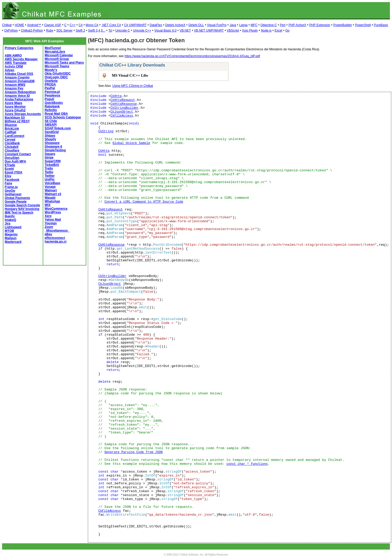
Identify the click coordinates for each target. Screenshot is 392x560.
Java (233, 25)
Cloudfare (12, 150)
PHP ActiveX (297, 25)
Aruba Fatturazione (19, 99)
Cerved (10, 140)
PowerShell (363, 25)
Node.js (266, 31)
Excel (278, 31)
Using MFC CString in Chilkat (133, 86)
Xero (48, 216)
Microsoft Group (57, 59)
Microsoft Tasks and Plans (64, 63)
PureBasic (381, 25)
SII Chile (51, 121)
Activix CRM (14, 67)
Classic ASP (53, 25)
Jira (7, 224)
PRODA (50, 85)
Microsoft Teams (57, 66)
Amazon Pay (14, 88)
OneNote (51, 81)
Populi (49, 99)
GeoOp (10, 191)
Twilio (49, 172)
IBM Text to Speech (19, 213)
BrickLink (12, 129)
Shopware (52, 143)
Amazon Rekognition (20, 92)
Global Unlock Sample (131, 143)
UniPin (50, 179)
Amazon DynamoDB (20, 81)
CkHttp (116, 96)
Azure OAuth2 (15, 110)
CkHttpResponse (124, 104)
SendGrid (52, 132)
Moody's (51, 70)
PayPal (50, 88)
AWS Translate (16, 63)
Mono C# (92, 25)
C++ (73, 25)
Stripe (49, 158)
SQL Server (64, 31)
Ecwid (9, 169)
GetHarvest (13, 194)
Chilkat (7, 25)
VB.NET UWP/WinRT (209, 31)
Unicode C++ (142, 31)
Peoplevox (52, 95)
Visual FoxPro (217, 25)
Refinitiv (51, 110)
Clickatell (12, 147)
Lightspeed (13, 227)
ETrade (10, 165)
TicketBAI (52, 165)
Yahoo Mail (53, 220)
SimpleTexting (55, 150)
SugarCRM (53, 161)
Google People (16, 202)
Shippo (50, 136)
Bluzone (11, 125)
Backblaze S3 (15, 118)
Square (50, 154)
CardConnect (14, 136)
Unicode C (123, 31)
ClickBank (12, 143)
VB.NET (185, 31)
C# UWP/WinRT (135, 25)
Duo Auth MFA (15, 161)
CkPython (11, 31)
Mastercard (13, 242)
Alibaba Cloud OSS (19, 74)
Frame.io (11, 187)
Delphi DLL (196, 25)
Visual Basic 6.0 (165, 31)
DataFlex (156, 25)
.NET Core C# (111, 25)
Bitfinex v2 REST (17, 121)
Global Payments (17, 198)
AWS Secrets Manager (21, 59)
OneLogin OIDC (56, 77)
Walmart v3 (53, 194)
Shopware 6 (53, 147)
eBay (48, 234)
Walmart (51, 190)
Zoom (49, 227)
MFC (254, 25)
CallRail (10, 132)
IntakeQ (10, 220)
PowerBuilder (343, 25)
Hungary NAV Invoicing (22, 209)
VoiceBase (52, 183)
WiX (48, 205)
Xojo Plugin (250, 31)
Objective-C (269, 25)
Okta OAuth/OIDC (58, 74)
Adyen (10, 70)
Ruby (50, 31)
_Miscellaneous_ (57, 231)
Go (287, 31)
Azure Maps (13, 103)
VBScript (233, 31)
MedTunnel (53, 48)
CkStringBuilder (125, 108)
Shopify (50, 139)
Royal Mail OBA (56, 114)
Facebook (12, 180)
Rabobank (52, 106)
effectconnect (55, 238)
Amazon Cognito (17, 77)
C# (80, 25)
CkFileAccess (122, 116)
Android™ (34, 25)
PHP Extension (320, 25)
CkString (106, 131)
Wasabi (50, 198)
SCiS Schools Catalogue (63, 117)
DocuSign (12, 158)
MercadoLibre (55, 52)
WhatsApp (52, 201)
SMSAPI (51, 125)
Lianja (243, 25)
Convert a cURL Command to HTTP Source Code (144, 202)
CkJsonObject (122, 112)
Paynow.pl (52, 92)
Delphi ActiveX (175, 25)
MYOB (9, 231)
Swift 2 (80, 31)
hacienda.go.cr (56, 242)
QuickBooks (54, 103)
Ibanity (10, 216)
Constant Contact (18, 154)
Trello (49, 168)
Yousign (51, 223)
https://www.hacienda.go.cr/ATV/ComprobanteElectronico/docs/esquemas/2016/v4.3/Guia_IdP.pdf (192, 56)
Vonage (50, 187)
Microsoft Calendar (59, 55)
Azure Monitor (15, 107)
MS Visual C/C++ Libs (130, 75)
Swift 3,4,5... (97, 31)
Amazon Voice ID (17, 96)
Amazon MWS (15, 85)
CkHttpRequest (123, 100)
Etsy (8, 176)
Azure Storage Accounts (23, 114)
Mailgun (11, 238)
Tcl (110, 31)
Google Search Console (22, 205)
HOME (19, 25)
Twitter (50, 176)
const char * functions (247, 464)
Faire (8, 183)
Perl (283, 25)
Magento (11, 234)
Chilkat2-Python (32, 31)
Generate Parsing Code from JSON (134, 452)
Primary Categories (19, 48)
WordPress (53, 212)
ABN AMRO (13, 56)
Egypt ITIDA (14, 172)
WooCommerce (56, 209)
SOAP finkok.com (58, 128)
